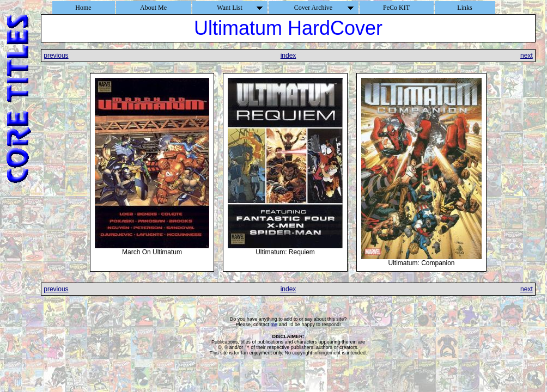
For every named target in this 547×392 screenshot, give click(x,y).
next (527, 56)
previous (56, 56)
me (274, 324)
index (288, 56)
